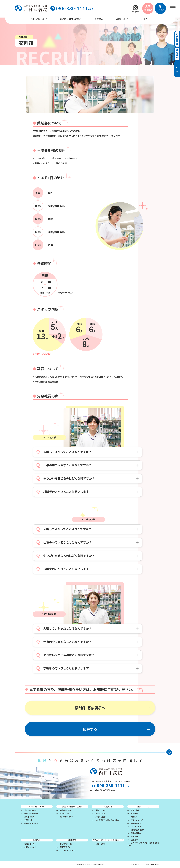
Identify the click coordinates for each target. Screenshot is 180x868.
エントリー (177, 70)
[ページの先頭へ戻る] (169, 752)
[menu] (173, 7)
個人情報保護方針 (153, 864)
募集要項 (177, 55)
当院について (122, 19)
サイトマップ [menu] (136, 864)
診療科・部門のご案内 (71, 19)
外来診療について (39, 19)
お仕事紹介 (177, 39)
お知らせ (146, 19)
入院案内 (99, 19)
